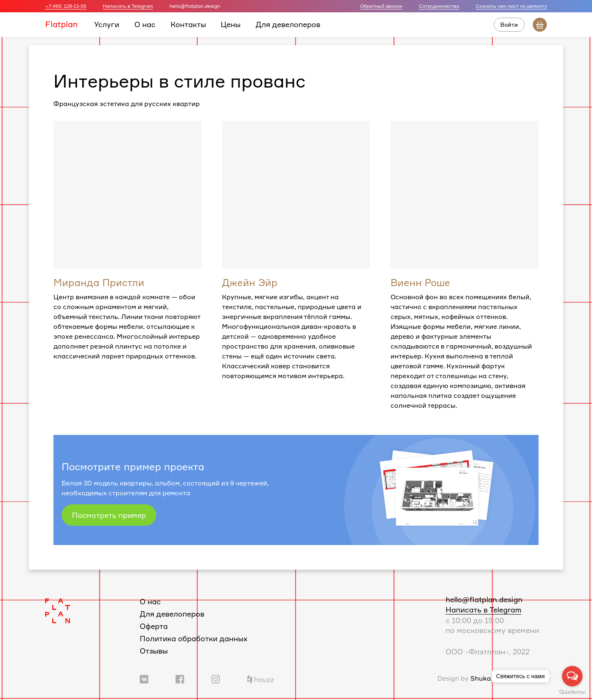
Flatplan (61, 24)
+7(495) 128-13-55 (66, 6)
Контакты (188, 24)
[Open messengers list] (572, 676)
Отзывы (154, 651)
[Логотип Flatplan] (58, 610)
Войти (509, 24)
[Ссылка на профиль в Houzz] (260, 678)
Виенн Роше (420, 282)
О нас (145, 24)
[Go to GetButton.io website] (572, 692)
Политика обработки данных (194, 638)
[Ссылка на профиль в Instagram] (216, 678)
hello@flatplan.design (484, 599)
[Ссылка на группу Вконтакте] (144, 678)
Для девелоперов (288, 24)
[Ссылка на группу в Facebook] (180, 678)
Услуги (107, 24)
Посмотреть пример (109, 515)
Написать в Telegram (128, 6)
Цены (231, 24)
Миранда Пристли (99, 282)
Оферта (154, 626)
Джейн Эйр (250, 282)
